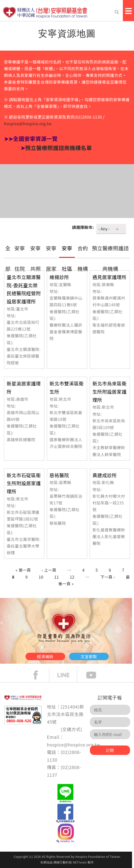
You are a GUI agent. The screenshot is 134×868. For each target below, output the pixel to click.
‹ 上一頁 (49, 570)
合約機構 (83, 258)
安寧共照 (36, 258)
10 (41, 577)
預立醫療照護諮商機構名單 (58, 148)
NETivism (80, 862)
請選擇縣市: (83, 227)
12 (72, 577)
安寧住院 (20, 258)
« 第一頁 (23, 570)
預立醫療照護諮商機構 (110, 258)
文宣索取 (89, 656)
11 (57, 577)
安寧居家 (51, 258)
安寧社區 (67, 258)
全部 (8, 258)
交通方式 (71, 729)
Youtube (95, 675)
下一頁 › (108, 577)
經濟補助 (45, 656)
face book (39, 675)
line (67, 675)
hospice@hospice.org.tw (28, 124)
